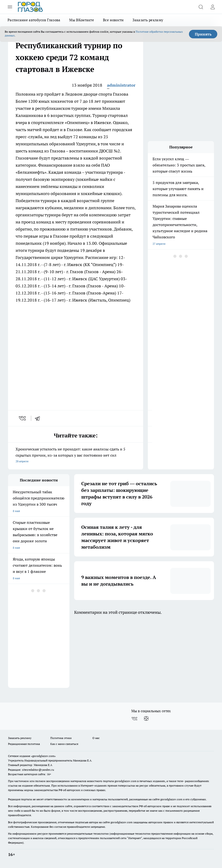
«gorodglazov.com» (43, 756)
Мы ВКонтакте (82, 20)
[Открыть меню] (10, 7)
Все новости (113, 20)
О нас (96, 738)
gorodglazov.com (126, 781)
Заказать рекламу (148, 20)
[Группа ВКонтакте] (134, 719)
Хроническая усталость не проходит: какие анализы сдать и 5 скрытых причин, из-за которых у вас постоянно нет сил (76, 456)
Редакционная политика (24, 744)
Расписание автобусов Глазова (34, 20)
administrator (121, 85)
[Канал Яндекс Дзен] (146, 719)
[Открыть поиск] (201, 7)
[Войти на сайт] (213, 7)
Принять (203, 34)
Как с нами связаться (64, 744)
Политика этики (61, 738)
